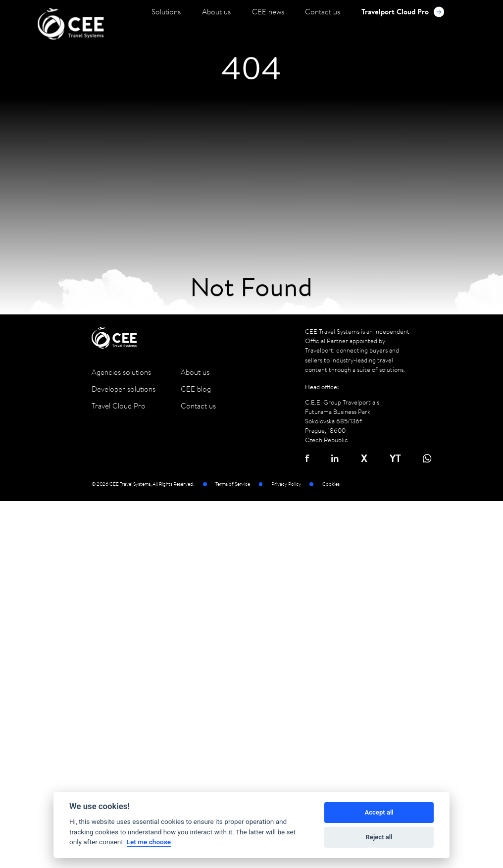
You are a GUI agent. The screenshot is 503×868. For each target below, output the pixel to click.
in (335, 458)
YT (395, 458)
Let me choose (149, 842)
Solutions (166, 12)
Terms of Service (233, 484)
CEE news (268, 12)
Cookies (331, 484)
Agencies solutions (121, 372)
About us (216, 12)
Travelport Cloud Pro (403, 12)
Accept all (379, 812)
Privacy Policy (286, 484)
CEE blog (196, 389)
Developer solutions (124, 389)
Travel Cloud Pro (119, 406)
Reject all (379, 837)
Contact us (323, 12)
